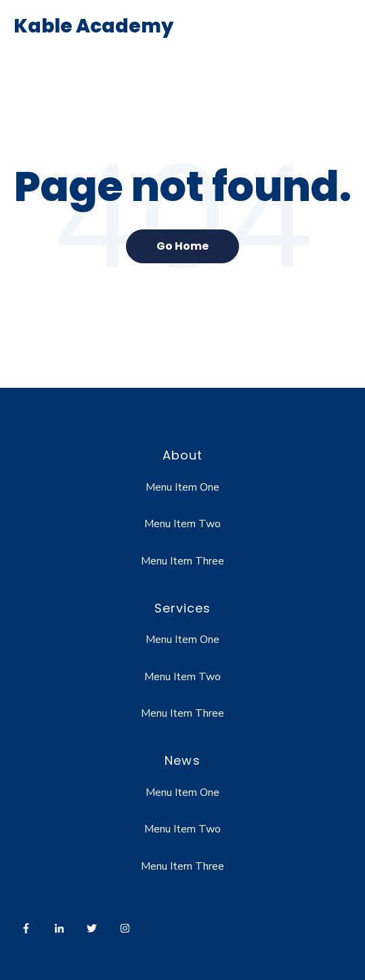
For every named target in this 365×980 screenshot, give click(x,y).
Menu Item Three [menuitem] (182, 561)
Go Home (182, 246)
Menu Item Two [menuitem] (182, 524)
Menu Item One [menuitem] (182, 487)
